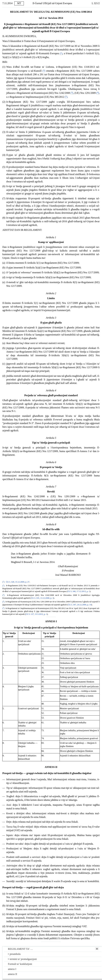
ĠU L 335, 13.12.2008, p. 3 (42, 598)
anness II (12, 974)
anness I (12, 969)
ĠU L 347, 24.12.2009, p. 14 (80, 605)
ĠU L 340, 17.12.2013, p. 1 (79, 591)
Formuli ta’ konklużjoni (20, 964)
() (61, 54)
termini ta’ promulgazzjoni (22, 959)
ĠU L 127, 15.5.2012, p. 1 (36, 614)
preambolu (14, 954)
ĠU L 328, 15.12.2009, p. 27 (18, 582)
